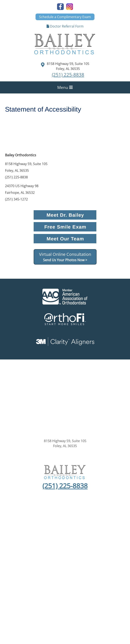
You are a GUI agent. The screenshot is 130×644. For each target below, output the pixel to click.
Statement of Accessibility (100, 538)
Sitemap (17, 538)
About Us (24, 525)
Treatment (100, 525)
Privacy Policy (37, 538)
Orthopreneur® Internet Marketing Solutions (65, 565)
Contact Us (65, 530)
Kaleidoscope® (65, 555)
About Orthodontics (73, 525)
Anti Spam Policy (63, 538)
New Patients (44, 525)
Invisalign (119, 525)
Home (9, 525)
